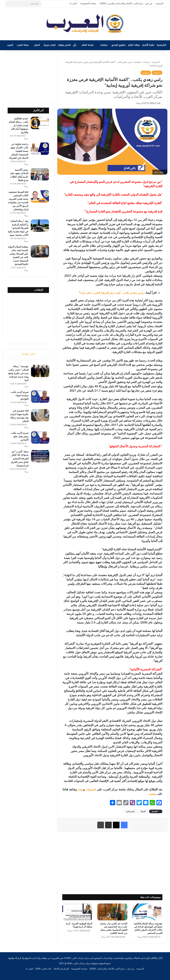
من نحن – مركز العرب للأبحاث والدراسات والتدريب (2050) (126, 3)
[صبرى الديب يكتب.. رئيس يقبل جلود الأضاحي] (40, 438)
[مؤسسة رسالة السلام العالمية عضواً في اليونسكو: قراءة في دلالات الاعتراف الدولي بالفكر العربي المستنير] (147, 912)
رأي (75, 45)
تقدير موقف (64, 45)
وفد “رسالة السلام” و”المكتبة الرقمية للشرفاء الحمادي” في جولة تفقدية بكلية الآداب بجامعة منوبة (18, 228)
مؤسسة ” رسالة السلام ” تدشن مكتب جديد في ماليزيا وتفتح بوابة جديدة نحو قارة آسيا (18, 374)
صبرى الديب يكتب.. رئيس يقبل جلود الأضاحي (19, 437)
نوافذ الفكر (134, 45)
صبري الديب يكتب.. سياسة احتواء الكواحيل (19, 396)
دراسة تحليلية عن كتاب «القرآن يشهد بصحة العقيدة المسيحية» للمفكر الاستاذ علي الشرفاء (19, 151)
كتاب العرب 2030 (43, 969)
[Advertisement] (112, 860)
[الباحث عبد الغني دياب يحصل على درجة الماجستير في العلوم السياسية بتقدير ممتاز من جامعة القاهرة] (112, 912)
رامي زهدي (130, 811)
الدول (37, 45)
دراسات (104, 45)
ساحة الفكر (88, 45)
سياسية (138, 62)
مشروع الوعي (119, 45)
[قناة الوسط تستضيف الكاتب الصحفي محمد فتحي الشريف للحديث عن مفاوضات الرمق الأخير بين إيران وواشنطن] (40, 196)
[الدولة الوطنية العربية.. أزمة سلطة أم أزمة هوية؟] (77, 912)
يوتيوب (152, 794)
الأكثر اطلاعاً (28, 354)
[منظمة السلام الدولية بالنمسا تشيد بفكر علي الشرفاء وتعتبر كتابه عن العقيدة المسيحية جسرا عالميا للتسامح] (40, 251)
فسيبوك (91, 789)
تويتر (81, 789)
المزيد (10, 45)
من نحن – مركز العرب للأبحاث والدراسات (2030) (112, 969)
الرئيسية (160, 3)
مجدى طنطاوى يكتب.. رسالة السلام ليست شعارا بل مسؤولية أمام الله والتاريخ (19, 125)
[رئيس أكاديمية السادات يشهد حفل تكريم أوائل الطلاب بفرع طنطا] (40, 174)
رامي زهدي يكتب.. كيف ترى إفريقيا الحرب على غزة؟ (112, 293)
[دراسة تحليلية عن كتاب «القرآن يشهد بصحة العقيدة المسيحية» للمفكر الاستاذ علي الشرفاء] (40, 149)
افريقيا (143, 811)
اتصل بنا (73, 3)
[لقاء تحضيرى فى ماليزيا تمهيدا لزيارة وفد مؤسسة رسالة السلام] (40, 416)
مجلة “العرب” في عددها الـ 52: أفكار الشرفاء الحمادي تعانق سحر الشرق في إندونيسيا (19, 459)
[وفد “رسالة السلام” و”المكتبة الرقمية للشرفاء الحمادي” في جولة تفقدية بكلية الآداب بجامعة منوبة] (40, 226)
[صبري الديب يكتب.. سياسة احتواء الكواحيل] (40, 397)
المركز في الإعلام (61, 969)
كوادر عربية (50, 45)
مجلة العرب (23, 45)
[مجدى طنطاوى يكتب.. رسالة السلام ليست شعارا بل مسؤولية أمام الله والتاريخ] (40, 123)
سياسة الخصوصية (88, 3)
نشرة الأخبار (148, 45)
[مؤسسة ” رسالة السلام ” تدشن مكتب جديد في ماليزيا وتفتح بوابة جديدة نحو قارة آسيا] (40, 371)
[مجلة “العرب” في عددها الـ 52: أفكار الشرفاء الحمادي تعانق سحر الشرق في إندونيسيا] (40, 456)
